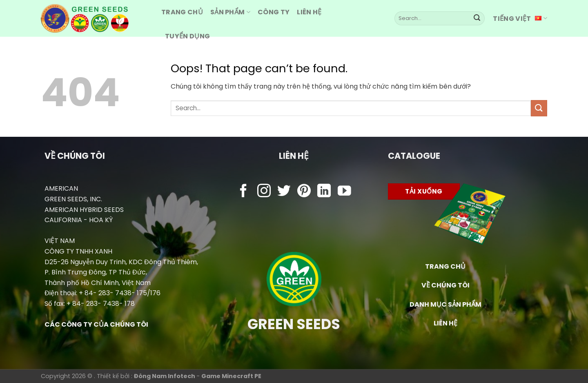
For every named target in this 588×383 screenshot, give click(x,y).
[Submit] (477, 18)
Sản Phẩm (230, 12)
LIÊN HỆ (445, 323)
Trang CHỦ (182, 12)
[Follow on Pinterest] (304, 192)
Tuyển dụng (187, 36)
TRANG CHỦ (445, 266)
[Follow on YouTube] (344, 192)
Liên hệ (309, 12)
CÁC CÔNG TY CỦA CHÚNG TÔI (96, 324)
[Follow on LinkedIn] (324, 192)
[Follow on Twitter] (284, 192)
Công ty (274, 12)
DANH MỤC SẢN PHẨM (445, 304)
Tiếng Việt (520, 19)
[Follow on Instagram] (264, 192)
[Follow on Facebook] (244, 192)
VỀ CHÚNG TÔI (445, 285)
